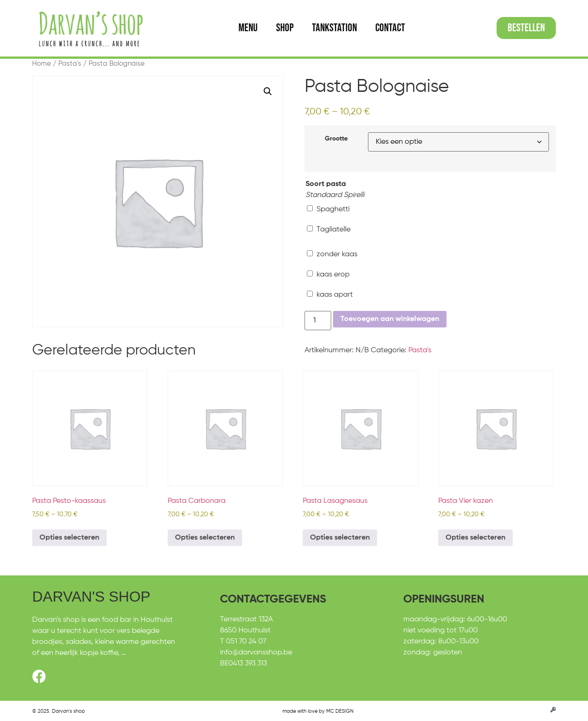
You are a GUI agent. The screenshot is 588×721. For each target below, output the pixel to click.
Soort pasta (326, 184)
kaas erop (328, 274)
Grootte (336, 139)
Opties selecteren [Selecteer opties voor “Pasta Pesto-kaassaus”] (69, 538)
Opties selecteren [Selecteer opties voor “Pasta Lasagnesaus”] (340, 538)
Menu (248, 28)
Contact (390, 28)
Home (42, 64)
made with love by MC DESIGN (318, 711)
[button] (268, 91)
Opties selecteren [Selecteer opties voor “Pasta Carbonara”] (205, 538)
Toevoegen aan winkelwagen (390, 319)
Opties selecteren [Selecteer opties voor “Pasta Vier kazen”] (475, 538)
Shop (285, 28)
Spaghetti (328, 209)
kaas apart (330, 295)
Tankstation (334, 28)
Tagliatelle (329, 229)
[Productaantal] (318, 321)
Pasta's (70, 64)
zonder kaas (332, 254)
